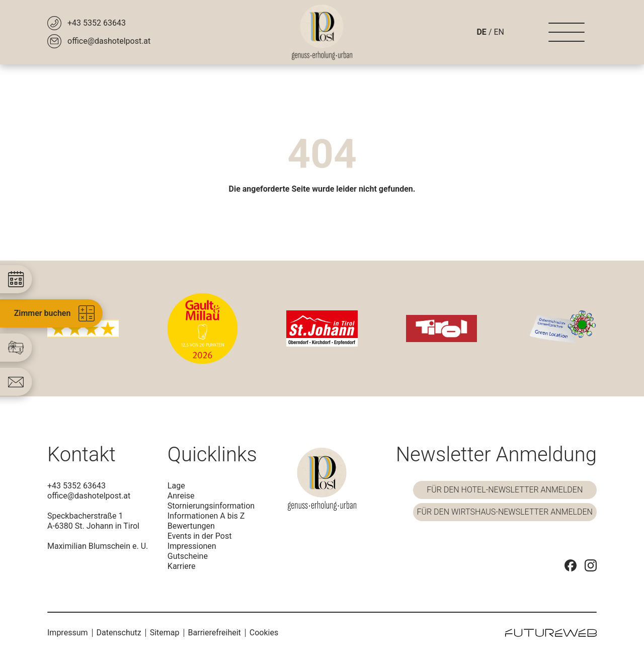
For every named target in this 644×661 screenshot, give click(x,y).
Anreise (181, 496)
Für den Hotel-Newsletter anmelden (505, 490)
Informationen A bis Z (206, 516)
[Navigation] (567, 32)
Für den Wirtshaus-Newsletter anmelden (505, 512)
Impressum (68, 633)
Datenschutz (119, 633)
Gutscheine (188, 556)
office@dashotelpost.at (89, 496)
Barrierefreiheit (215, 633)
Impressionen (192, 546)
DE (481, 32)
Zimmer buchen (55, 313)
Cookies (264, 633)
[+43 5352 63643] (87, 23)
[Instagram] (591, 565)
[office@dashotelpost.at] (99, 41)
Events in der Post (200, 536)
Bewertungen (191, 526)
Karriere (182, 566)
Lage (176, 486)
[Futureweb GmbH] (551, 633)
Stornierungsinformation (211, 506)
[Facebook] (571, 565)
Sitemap (165, 633)
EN (499, 32)
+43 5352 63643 (76, 486)
